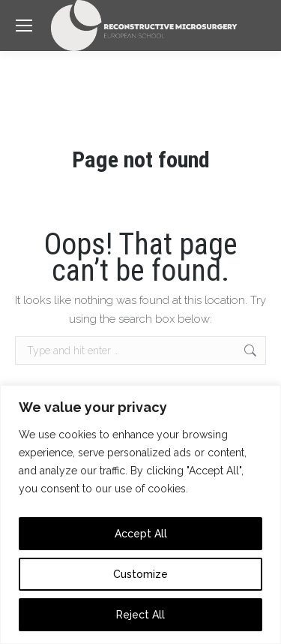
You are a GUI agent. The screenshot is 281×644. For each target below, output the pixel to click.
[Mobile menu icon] (24, 26)
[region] (140, 515)
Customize (140, 574)
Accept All (141, 534)
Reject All (140, 615)
